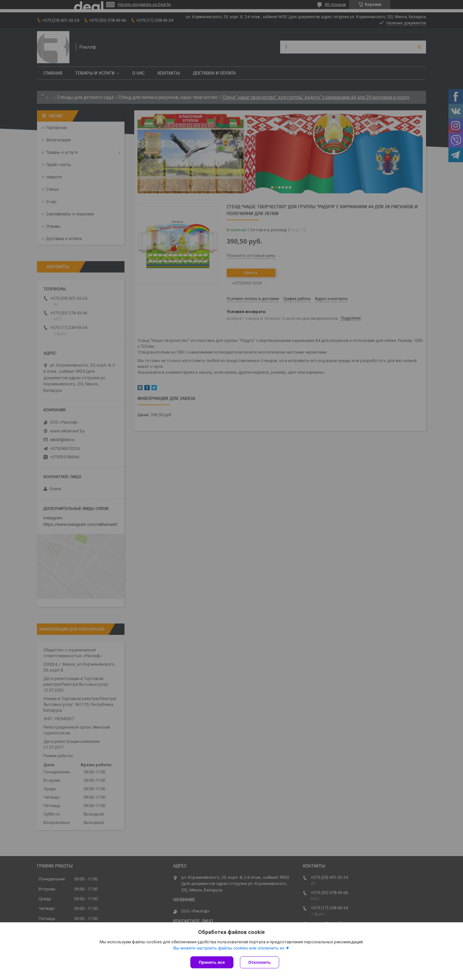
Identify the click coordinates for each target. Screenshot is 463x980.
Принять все (212, 962)
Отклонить (260, 962)
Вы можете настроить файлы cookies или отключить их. (229, 948)
